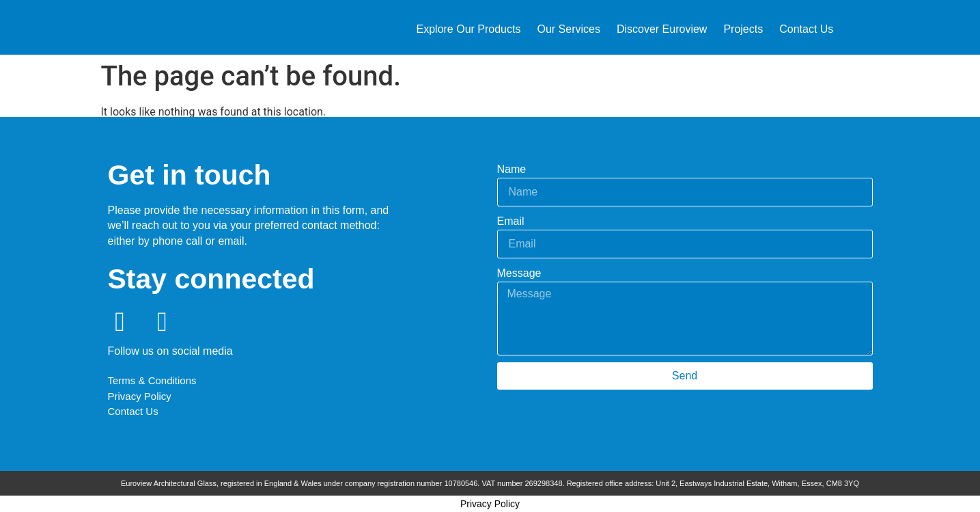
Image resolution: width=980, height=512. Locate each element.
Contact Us (806, 29)
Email (511, 221)
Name (512, 169)
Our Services (568, 29)
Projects (743, 29)
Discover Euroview (662, 29)
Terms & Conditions (154, 380)
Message (519, 273)
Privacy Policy (140, 396)
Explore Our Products (469, 29)
